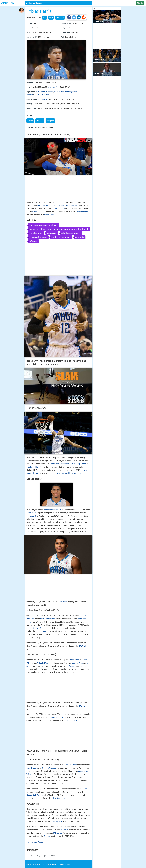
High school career (36, 233)
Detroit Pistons (43, 205)
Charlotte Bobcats (83, 211)
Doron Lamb (74, 660)
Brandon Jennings (49, 768)
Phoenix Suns (41, 631)
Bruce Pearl (31, 513)
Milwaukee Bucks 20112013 (71, 233)
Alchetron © (64, 864)
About (31, 864)
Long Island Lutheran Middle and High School (68, 464)
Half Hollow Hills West (45, 92)
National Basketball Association (66, 205)
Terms (41, 864)
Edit (44, 17)
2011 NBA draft (38, 211)
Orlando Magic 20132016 (38, 237)
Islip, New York (54, 87)
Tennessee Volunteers (52, 510)
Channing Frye (57, 821)
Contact (54, 864)
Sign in (140, 3)
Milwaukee (58, 833)
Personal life (79, 237)
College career (52, 233)
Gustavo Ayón (77, 663)
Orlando (72, 666)
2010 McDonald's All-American (69, 473)
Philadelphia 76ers (71, 720)
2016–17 (87, 789)
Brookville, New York (42, 95)
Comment (60, 17)
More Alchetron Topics (35, 842)
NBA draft (63, 602)
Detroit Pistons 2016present (61, 237)
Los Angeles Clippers (38, 628)
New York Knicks (59, 798)
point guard (31, 516)
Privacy (47, 864)
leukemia (64, 830)
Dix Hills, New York (61, 92)
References (33, 241)
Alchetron (7, 3)
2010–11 (79, 510)
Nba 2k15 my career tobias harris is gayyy (43, 225)
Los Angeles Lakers (55, 717)
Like (51, 17)
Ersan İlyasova (32, 768)
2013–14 (82, 646)
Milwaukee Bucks (51, 214)
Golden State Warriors (35, 795)
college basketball (58, 208)
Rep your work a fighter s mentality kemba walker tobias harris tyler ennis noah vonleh (59, 229)
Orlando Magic (43, 99)
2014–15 (82, 706)
